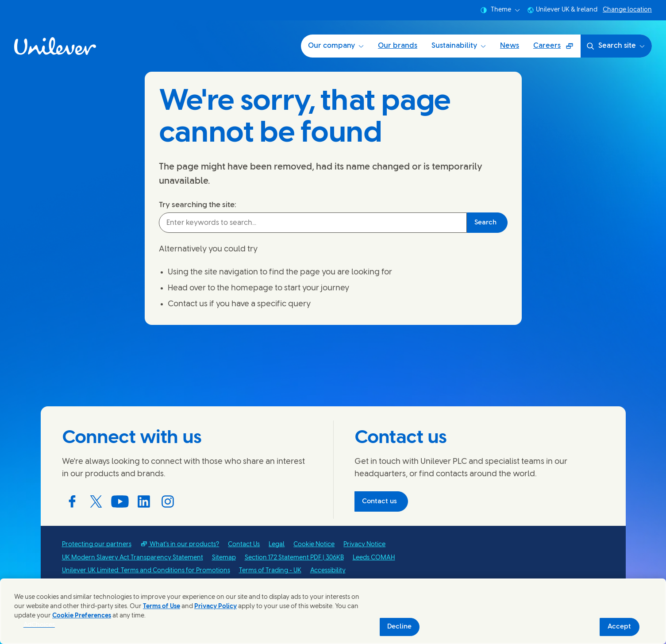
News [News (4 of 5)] (510, 46)
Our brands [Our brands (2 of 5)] (398, 46)
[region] (333, 611)
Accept (619, 627)
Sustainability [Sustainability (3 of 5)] (459, 46)
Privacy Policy (216, 607)
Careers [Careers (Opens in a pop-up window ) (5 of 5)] (557, 49)
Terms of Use (162, 607)
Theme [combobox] (500, 10)
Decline (399, 627)
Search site (615, 46)
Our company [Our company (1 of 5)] (336, 46)
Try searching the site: (198, 205)
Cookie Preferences (82, 616)
